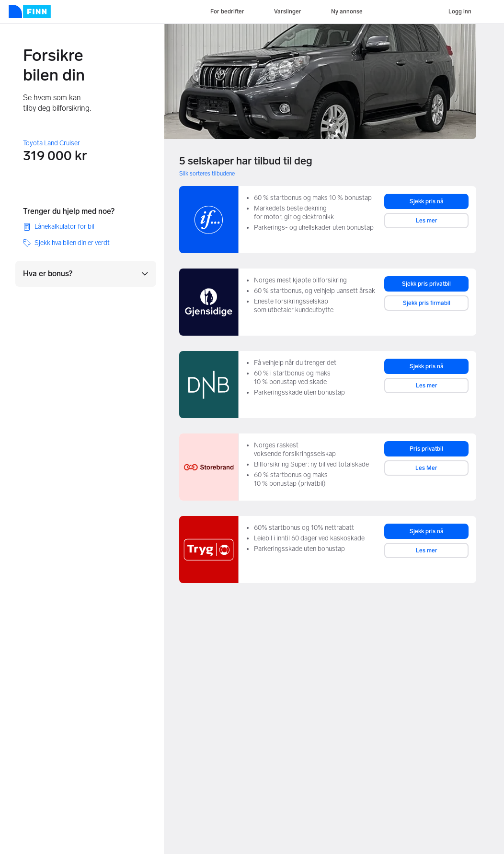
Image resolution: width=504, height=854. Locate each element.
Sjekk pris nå (427, 201)
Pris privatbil (426, 449)
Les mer (427, 221)
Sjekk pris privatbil (426, 284)
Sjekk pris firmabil (427, 303)
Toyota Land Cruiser (52, 143)
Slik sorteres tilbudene (207, 174)
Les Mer (426, 468)
